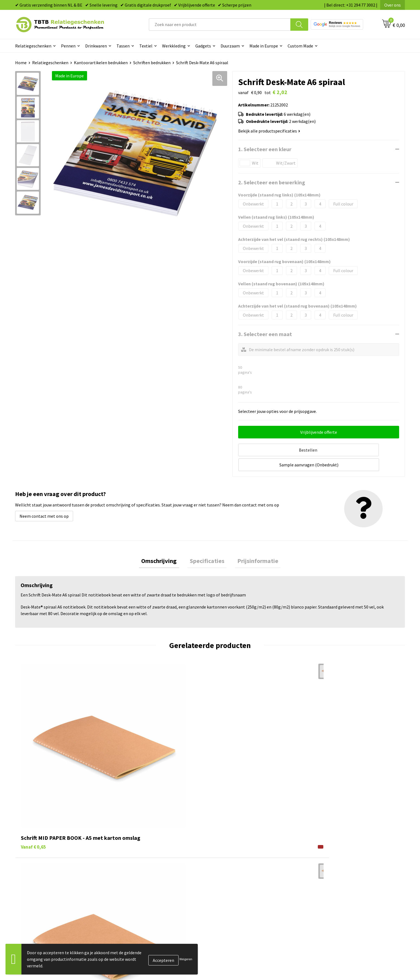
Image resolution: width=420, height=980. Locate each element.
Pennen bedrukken (234, 846)
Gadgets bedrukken (235, 871)
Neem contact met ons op (44, 499)
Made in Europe (264, 46)
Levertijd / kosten (137, 854)
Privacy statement (331, 879)
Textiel (146, 46)
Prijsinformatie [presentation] (253, 545)
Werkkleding (174, 46)
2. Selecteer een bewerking (272, 182)
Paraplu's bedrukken (236, 896)
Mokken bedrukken (234, 879)
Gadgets (203, 46)
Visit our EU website (332, 904)
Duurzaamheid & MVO (140, 904)
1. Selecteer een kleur (265, 149)
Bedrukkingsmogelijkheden (146, 871)
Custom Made (300, 46)
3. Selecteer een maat (265, 334)
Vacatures (323, 854)
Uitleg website (134, 863)
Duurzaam (230, 46)
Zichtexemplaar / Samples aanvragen (155, 896)
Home (21, 63)
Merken (224, 904)
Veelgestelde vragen (139, 846)
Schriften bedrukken (152, 63)
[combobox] (220, 25)
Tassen (123, 46)
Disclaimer (323, 888)
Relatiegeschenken (33, 46)
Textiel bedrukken (234, 888)
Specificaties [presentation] (207, 545)
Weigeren (186, 959)
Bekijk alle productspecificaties (269, 131)
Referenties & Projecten (336, 871)
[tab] (164, 545)
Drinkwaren (96, 46)
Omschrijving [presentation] (164, 545)
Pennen (68, 46)
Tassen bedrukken (234, 854)
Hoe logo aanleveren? (141, 888)
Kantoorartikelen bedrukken (101, 63)
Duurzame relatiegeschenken (244, 863)
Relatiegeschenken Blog (336, 863)
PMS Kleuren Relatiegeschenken (151, 879)
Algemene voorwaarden (336, 896)
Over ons (393, 5)
